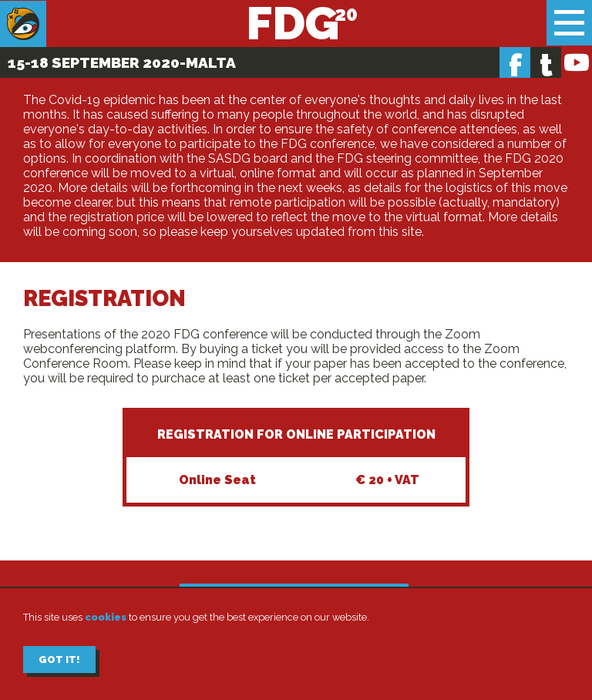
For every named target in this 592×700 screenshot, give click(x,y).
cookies (106, 617)
